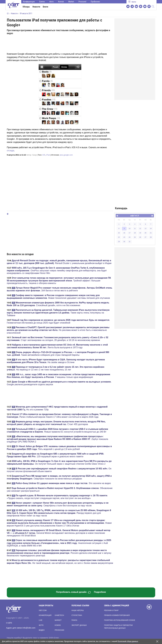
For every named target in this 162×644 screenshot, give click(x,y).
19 (140, 233)
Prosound (82, 2)
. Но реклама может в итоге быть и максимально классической (58, 330)
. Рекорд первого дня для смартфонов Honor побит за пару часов (59, 513)
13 (145, 228)
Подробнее (100, 592)
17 (129, 233)
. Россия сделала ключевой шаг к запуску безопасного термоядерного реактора (59, 553)
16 (124, 233)
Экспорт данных (79, 625)
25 (135, 237)
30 (124, 242)
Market (71, 2)
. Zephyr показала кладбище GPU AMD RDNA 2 (57, 439)
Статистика (77, 615)
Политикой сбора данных (128, 641)
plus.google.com (66, 155)
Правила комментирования (117, 615)
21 (151, 233)
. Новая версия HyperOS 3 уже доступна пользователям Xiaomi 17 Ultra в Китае (59, 523)
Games (42, 2)
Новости (36, 7)
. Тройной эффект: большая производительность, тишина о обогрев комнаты (59, 281)
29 (119, 242)
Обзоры (26, 7)
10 (129, 228)
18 (135, 233)
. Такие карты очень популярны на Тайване (58, 313)
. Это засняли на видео (63, 483)
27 (145, 237)
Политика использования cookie (120, 620)
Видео (42, 630)
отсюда (10, 151)
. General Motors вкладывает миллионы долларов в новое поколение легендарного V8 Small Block (59, 533)
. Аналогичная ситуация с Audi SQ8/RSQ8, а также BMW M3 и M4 (59, 543)
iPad (48, 155)
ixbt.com (43, 610)
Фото (52, 2)
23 (124, 237)
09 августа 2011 (26, 13)
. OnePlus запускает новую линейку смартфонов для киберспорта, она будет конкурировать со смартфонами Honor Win (57, 270)
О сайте (9, 623)
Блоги (46, 7)
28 (151, 237)
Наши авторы (78, 610)
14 (151, 228)
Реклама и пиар (111, 610)
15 (119, 233)
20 (145, 233)
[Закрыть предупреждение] (157, 641)
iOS (44, 155)
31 (129, 242)
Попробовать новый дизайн (74, 592)
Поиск (74, 620)
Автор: (31, 155)
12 (140, 228)
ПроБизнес (95, 2)
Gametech (59, 615)
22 (119, 237)
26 (140, 237)
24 (129, 237)
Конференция (29, 2)
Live (41, 620)
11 (135, 228)
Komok (61, 2)
